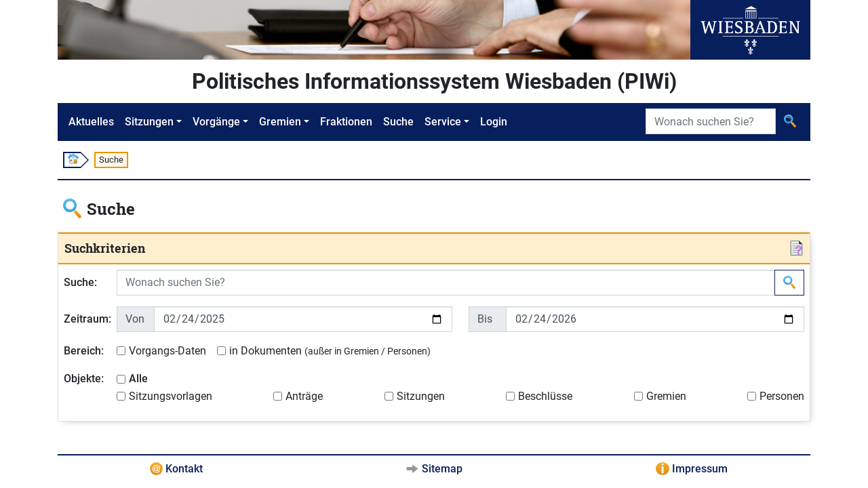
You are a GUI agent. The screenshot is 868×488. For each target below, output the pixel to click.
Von (135, 319)
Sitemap (442, 469)
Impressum (700, 469)
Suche (398, 122)
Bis (485, 319)
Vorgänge (216, 122)
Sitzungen (149, 122)
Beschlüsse (545, 396)
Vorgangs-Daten (167, 351)
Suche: (80, 282)
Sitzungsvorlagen (171, 396)
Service (443, 122)
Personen (782, 396)
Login (494, 122)
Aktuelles (91, 122)
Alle (138, 379)
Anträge (304, 396)
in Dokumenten (330, 351)
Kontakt (184, 469)
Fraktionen (346, 122)
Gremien (280, 122)
